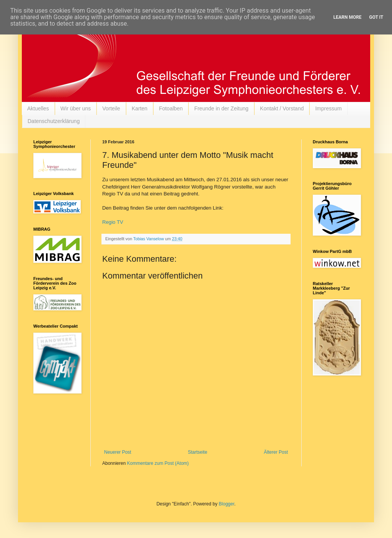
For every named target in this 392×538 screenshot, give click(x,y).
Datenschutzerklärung (54, 121)
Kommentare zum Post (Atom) (158, 463)
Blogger (226, 504)
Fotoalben (171, 108)
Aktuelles (38, 108)
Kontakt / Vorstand (282, 108)
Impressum (328, 108)
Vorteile (111, 108)
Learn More (348, 17)
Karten (140, 108)
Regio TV (113, 222)
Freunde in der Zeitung (221, 108)
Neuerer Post (118, 452)
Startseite (198, 452)
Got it (376, 17)
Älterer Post (276, 452)
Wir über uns (76, 108)
